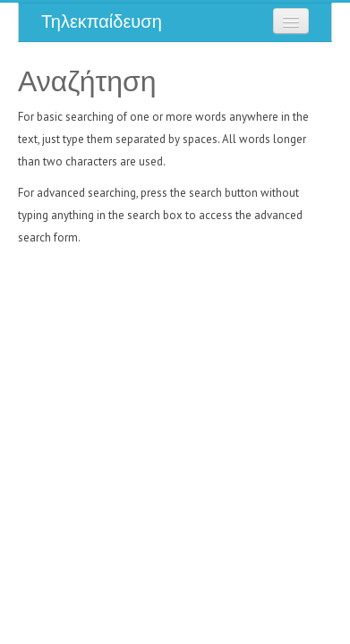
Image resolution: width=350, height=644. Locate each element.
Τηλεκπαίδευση (102, 21)
